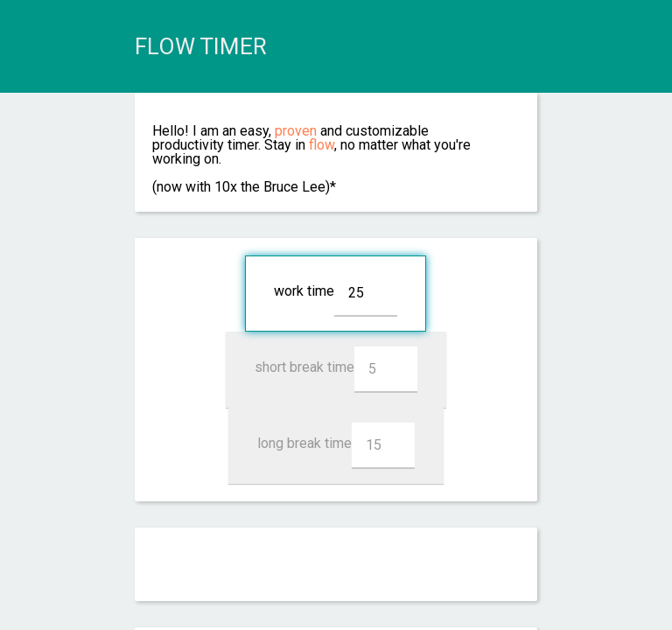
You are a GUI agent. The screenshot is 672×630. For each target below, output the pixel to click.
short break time (336, 370)
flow (322, 145)
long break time (336, 446)
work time (336, 294)
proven (296, 131)
